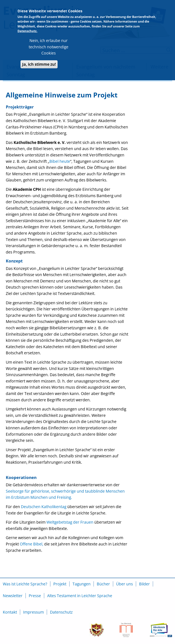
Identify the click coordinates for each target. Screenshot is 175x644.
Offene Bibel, (31, 544)
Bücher (103, 584)
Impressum (33, 612)
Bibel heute (60, 161)
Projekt (60, 584)
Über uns (124, 584)
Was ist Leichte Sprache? (25, 584)
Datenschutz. (27, 24)
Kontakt (10, 612)
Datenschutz (61, 612)
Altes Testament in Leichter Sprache (80, 596)
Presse (35, 596)
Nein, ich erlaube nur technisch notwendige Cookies (49, 40)
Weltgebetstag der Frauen (70, 522)
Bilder (144, 584)
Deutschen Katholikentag (44, 507)
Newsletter (13, 596)
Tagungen (82, 584)
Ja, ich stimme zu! (39, 57)
